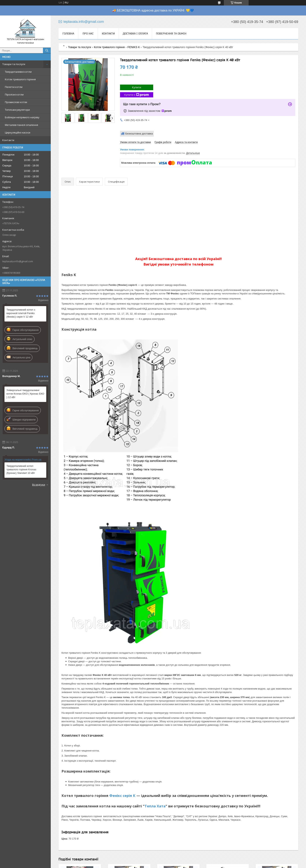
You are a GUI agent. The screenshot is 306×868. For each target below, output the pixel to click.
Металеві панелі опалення (21, 125)
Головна (68, 34)
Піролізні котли (14, 94)
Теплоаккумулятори (17, 110)
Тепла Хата (155, 806)
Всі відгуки (39, 485)
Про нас (88, 34)
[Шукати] (47, 50)
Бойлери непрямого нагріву (22, 117)
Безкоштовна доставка (139, 134)
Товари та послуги (14, 64)
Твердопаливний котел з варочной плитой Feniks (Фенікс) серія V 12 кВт (21, 313)
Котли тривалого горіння (20, 79)
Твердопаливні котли (18, 72)
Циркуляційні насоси (18, 132)
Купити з (137, 95)
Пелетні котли (14, 87)
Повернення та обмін (171, 34)
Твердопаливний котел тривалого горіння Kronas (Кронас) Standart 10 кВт (21, 469)
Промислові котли (16, 102)
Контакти (8, 140)
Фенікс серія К (122, 796)
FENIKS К (134, 47)
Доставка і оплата (135, 34)
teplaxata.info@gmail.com (18, 261)
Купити (137, 87)
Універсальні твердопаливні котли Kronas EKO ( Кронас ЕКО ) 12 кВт (25, 394)
